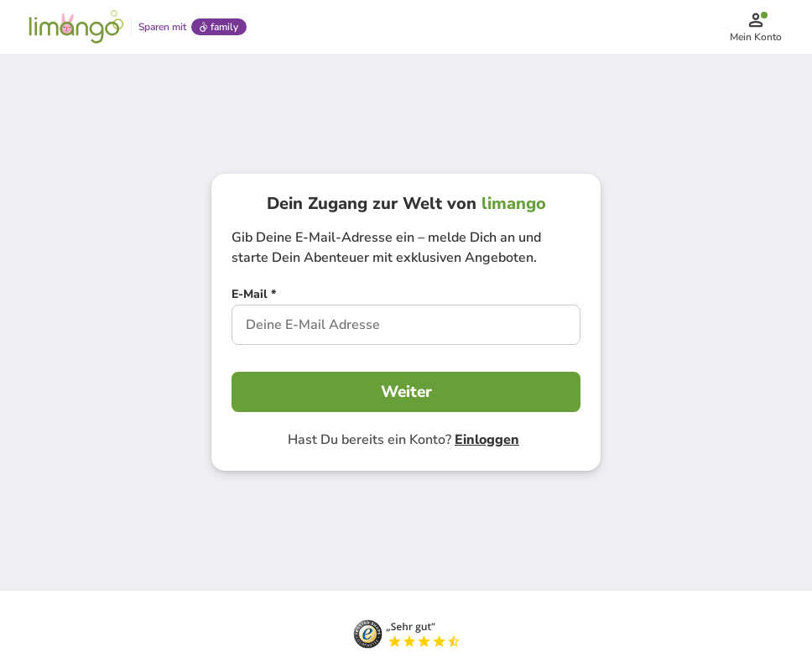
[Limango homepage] (76, 27)
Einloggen (487, 440)
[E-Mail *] (254, 296)
